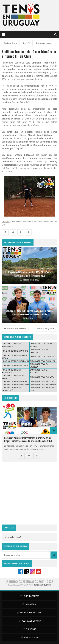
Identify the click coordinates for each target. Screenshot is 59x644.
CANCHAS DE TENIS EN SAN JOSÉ (16, 385)
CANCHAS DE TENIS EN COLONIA (43, 357)
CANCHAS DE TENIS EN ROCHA (15, 382)
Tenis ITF (27, 43)
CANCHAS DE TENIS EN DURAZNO (16, 361)
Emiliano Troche (11, 43)
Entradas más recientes (15, 329)
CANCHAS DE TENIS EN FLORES (42, 361)
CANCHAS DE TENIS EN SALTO (42, 382)
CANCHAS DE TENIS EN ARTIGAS (15, 351)
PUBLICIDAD (30, 629)
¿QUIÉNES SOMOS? (29, 596)
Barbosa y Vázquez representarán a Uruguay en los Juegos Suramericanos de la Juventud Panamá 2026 (28, 439)
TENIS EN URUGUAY (42, 585)
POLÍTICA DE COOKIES (30, 621)
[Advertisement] (29, 493)
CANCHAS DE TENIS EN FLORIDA (15, 366)
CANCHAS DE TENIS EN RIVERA (42, 377)
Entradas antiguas (46, 329)
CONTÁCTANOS (30, 638)
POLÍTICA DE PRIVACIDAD (30, 613)
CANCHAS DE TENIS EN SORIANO (43, 385)
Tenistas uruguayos (44, 43)
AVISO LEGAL (30, 604)
